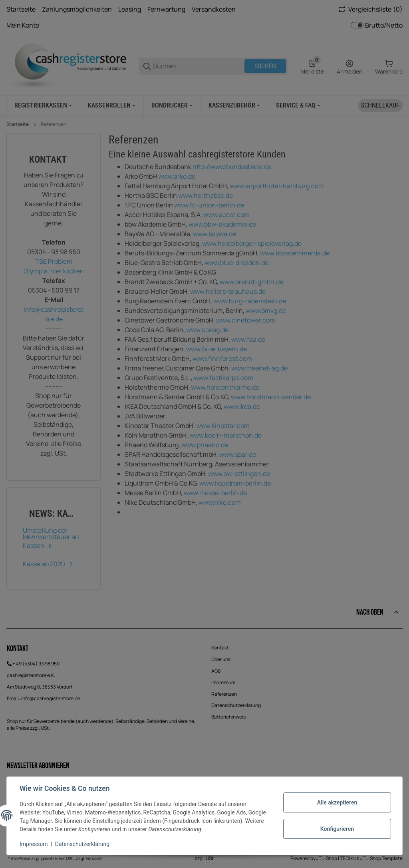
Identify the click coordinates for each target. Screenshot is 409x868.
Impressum (34, 844)
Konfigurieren (337, 829)
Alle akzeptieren (337, 802)
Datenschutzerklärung (82, 844)
